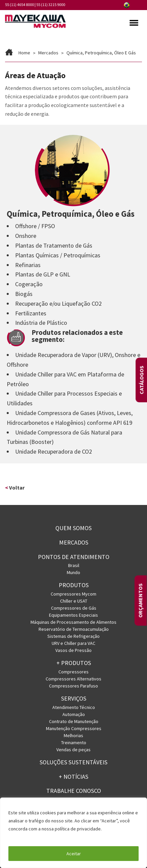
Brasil (74, 565)
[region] (73, 833)
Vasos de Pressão (73, 650)
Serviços (74, 698)
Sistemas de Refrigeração (73, 636)
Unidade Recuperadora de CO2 (54, 451)
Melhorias (73, 735)
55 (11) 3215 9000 (51, 5)
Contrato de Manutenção (74, 721)
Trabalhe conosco (74, 791)
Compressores (73, 672)
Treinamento (74, 743)
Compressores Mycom (73, 594)
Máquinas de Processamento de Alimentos (73, 622)
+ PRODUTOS (74, 663)
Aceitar (74, 854)
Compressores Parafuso (73, 686)
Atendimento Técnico (74, 707)
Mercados (74, 542)
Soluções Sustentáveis (73, 762)
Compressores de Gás (74, 608)
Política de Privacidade (33, 837)
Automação (74, 714)
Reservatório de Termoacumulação (74, 629)
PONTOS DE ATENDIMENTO (74, 557)
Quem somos (73, 528)
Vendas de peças (73, 750)
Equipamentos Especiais (73, 615)
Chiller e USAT (74, 601)
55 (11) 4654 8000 (19, 5)
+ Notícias (73, 777)
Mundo (73, 572)
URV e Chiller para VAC (73, 643)
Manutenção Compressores (74, 728)
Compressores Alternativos (73, 679)
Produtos (74, 585)
